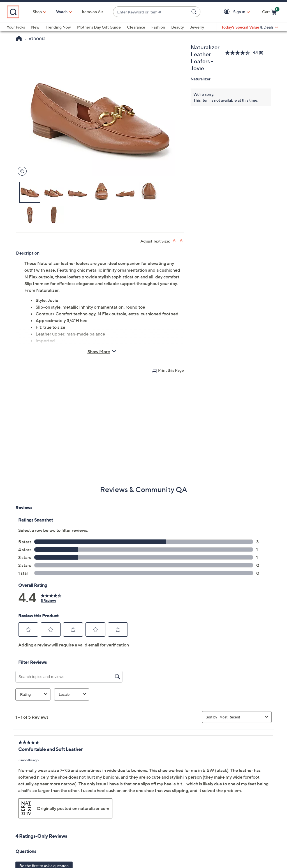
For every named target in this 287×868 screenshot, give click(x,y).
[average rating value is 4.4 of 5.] (242, 53)
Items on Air (92, 12)
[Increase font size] (175, 240)
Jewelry (197, 27)
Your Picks (16, 27)
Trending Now (58, 27)
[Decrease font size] (182, 240)
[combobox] (151, 12)
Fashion (158, 27)
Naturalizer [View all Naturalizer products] (201, 79)
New (35, 27)
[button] (228, 12)
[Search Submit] (195, 12)
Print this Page (171, 370)
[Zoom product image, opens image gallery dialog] (21, 171)
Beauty (178, 27)
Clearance (136, 27)
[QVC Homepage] (19, 39)
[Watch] (62, 12)
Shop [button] (37, 12)
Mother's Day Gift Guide (99, 27)
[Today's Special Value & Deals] (250, 27)
